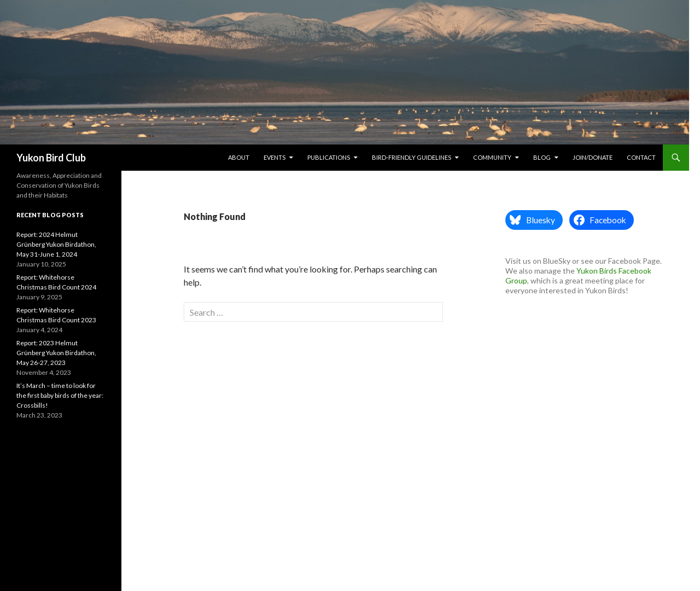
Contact (641, 157)
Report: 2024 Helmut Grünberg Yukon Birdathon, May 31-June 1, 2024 (56, 244)
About (239, 157)
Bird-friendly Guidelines (412, 157)
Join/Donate (593, 157)
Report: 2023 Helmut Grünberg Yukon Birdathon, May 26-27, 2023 (56, 353)
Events (275, 157)
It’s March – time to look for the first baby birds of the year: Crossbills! (60, 395)
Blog (542, 157)
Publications (329, 157)
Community (492, 157)
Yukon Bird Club (51, 158)
